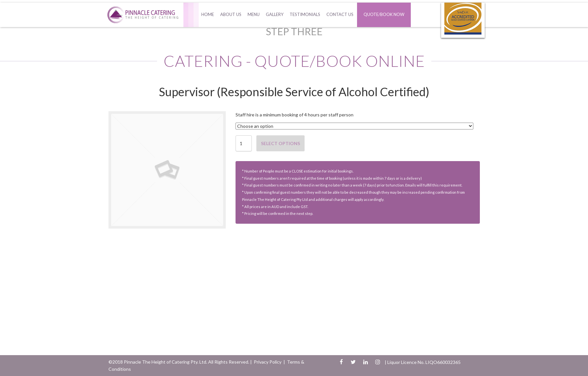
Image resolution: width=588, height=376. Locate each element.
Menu (254, 14)
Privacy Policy (268, 362)
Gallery (275, 14)
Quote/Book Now (384, 14)
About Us (231, 14)
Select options (280, 143)
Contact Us (340, 14)
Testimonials (305, 14)
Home (208, 14)
